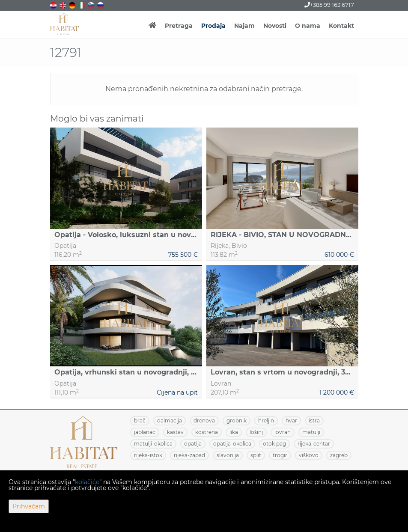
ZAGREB (339, 455)
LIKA (234, 432)
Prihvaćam (29, 506)
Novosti (275, 26)
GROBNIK (237, 421)
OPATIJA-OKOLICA (232, 444)
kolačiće (87, 482)
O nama (308, 26)
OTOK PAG (274, 444)
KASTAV (175, 432)
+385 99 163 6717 (329, 5)
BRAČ (140, 421)
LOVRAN (283, 432)
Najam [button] (244, 26)
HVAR (291, 421)
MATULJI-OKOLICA (153, 444)
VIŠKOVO (309, 455)
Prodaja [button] (213, 26)
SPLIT (256, 455)
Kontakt (341, 26)
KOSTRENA (207, 432)
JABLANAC (145, 432)
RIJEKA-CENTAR (314, 444)
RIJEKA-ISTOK (148, 455)
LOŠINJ (256, 432)
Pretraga (179, 26)
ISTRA (314, 421)
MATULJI (311, 432)
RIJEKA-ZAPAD (189, 455)
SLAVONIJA (228, 455)
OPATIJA (193, 444)
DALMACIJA (170, 421)
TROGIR (280, 455)
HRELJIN (266, 421)
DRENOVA (204, 421)
